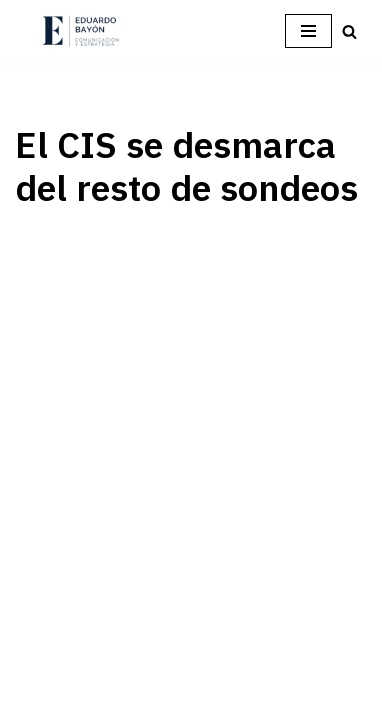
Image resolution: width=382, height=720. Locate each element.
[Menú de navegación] (308, 31)
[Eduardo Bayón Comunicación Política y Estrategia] (80, 31)
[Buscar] (349, 31)
